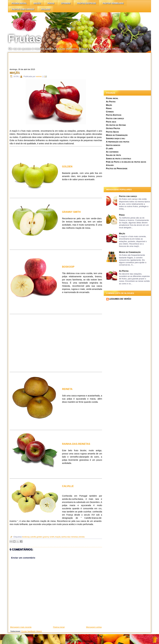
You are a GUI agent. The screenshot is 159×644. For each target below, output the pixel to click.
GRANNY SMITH (71, 212)
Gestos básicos (113, 145)
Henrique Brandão (84, 641)
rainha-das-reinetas (70, 537)
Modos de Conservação (117, 135)
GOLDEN (67, 167)
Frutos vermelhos (113, 3)
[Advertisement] (63, 60)
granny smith (49, 537)
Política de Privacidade (117, 168)
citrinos (66, 3)
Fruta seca (111, 122)
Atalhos (45, 9)
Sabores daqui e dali (115, 138)
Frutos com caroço (23, 9)
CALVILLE (68, 486)
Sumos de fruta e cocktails (118, 159)
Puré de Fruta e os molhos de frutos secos (126, 162)
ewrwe (39, 76)
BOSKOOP (68, 267)
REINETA (67, 389)
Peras (51, 3)
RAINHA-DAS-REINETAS (76, 444)
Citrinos (110, 112)
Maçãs (37, 3)
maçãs (58, 537)
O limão (109, 148)
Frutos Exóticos (86, 3)
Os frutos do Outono (116, 125)
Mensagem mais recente (21, 627)
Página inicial (19, 3)
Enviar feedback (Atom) (32, 631)
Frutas (25, 38)
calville (33, 537)
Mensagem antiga (94, 627)
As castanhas (112, 152)
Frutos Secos (112, 132)
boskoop (26, 537)
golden (40, 537)
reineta (82, 537)
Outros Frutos (113, 128)
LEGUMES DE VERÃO (120, 299)
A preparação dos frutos (118, 142)
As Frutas (111, 102)
